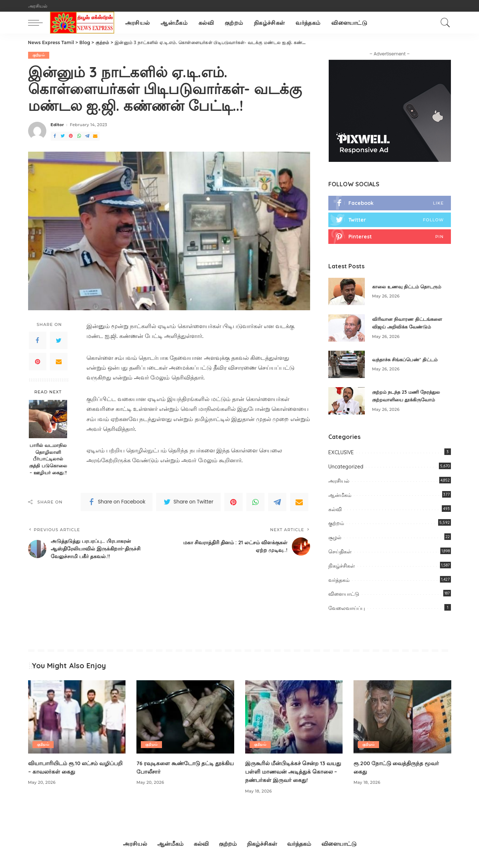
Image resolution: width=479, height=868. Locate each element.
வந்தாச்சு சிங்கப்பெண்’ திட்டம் (407, 360)
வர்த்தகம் (339, 581)
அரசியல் (339, 482)
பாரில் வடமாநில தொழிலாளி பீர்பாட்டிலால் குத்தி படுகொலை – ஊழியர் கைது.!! (48, 459)
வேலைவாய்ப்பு (347, 609)
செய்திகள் (340, 552)
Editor (57, 125)
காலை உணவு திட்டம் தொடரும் (409, 287)
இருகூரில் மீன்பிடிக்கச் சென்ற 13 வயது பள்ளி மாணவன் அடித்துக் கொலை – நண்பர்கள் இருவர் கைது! (291, 772)
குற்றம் (39, 55)
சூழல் (335, 538)
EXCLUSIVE (341, 454)
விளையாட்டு (344, 595)
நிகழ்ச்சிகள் (342, 567)
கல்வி (335, 510)
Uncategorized (346, 467)
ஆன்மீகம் (340, 496)
